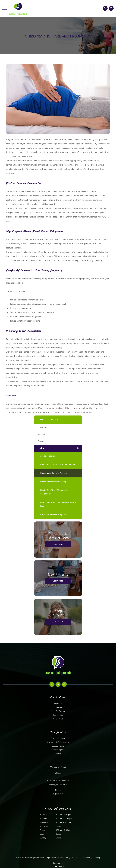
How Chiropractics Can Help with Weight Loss (58, 504)
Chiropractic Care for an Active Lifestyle (58, 465)
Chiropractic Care (58, 738)
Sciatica (58, 754)
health (41, 448)
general (41, 441)
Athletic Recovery (48, 456)
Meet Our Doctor (58, 711)
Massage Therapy (58, 746)
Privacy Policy (86, 858)
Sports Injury (58, 750)
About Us (58, 703)
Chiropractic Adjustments (58, 742)
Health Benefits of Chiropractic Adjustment (54, 492)
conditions (42, 427)
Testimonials (58, 715)
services (41, 434)
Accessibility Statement (70, 858)
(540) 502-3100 (58, 794)
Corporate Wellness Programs (53, 515)
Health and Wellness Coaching (53, 482)
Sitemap (97, 858)
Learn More (58, 544)
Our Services (58, 707)
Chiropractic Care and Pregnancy (54, 473)
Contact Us (58, 621)
